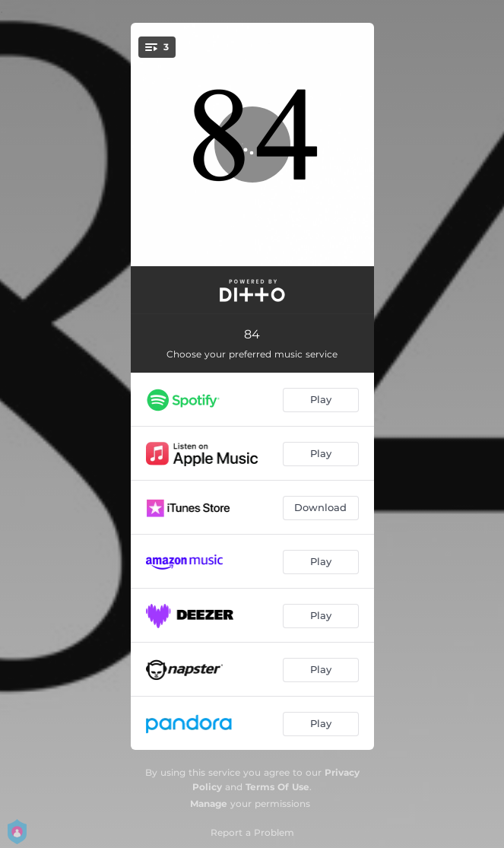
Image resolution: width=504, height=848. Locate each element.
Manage (209, 804)
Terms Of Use (277, 787)
